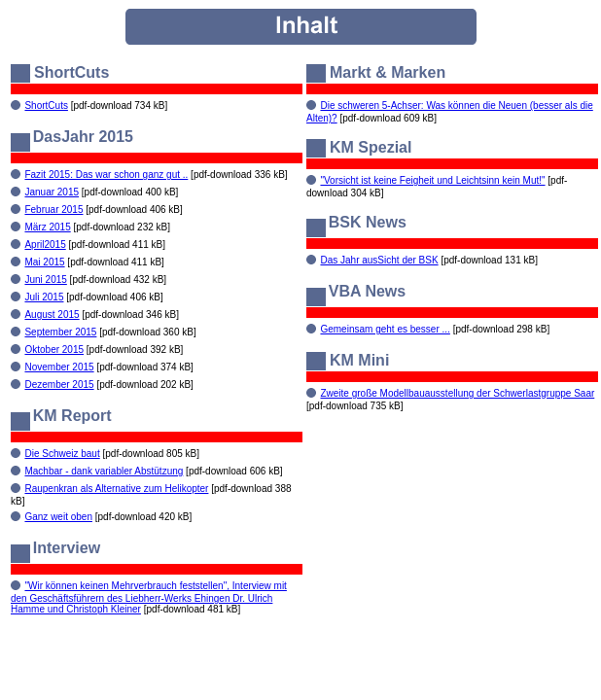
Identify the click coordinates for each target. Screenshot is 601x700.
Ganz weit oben (58, 517)
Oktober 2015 (54, 350)
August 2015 (52, 315)
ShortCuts (46, 105)
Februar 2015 (53, 210)
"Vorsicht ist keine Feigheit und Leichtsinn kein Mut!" (432, 180)
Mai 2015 (44, 262)
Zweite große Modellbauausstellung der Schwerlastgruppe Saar (457, 393)
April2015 (45, 245)
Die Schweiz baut (62, 454)
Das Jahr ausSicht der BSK (379, 260)
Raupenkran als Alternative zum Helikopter (116, 489)
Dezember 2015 (59, 385)
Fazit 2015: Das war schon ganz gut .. (106, 175)
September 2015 (60, 332)
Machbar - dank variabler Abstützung (104, 471)
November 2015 (59, 367)
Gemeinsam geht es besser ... (385, 329)
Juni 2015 (45, 280)
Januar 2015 (52, 192)
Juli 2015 (44, 297)
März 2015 (47, 227)
